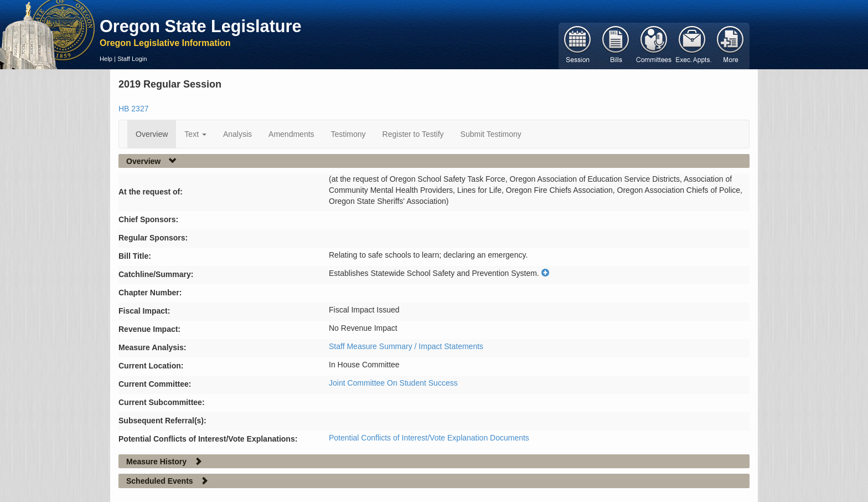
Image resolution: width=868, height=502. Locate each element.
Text (195, 134)
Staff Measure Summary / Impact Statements (406, 346)
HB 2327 (133, 109)
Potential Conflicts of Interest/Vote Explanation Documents (429, 438)
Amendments (291, 134)
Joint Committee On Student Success (393, 383)
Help (106, 59)
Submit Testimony (491, 134)
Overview (152, 134)
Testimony (348, 134)
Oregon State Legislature (201, 26)
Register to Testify (413, 134)
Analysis (237, 134)
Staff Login (132, 59)
